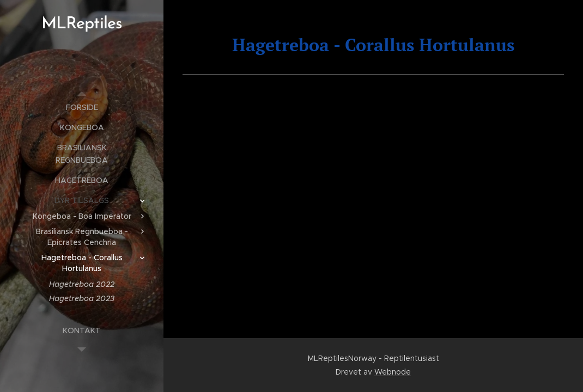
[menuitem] (82, 108)
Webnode (393, 372)
